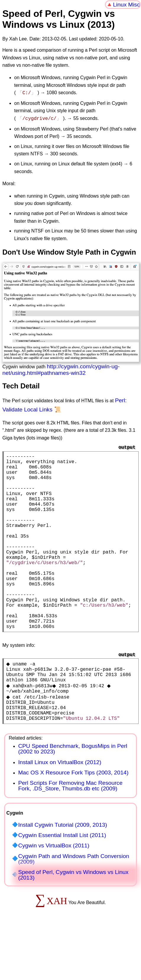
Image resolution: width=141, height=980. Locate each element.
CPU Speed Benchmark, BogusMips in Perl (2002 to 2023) (73, 798)
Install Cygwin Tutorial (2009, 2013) (63, 874)
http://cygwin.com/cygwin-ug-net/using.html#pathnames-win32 (61, 368)
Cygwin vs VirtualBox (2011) (54, 894)
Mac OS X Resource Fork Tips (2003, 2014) (73, 822)
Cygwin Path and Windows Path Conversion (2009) (73, 908)
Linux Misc (126, 5)
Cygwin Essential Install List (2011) (62, 884)
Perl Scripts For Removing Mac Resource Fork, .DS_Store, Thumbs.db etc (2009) (70, 835)
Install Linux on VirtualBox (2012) (60, 811)
